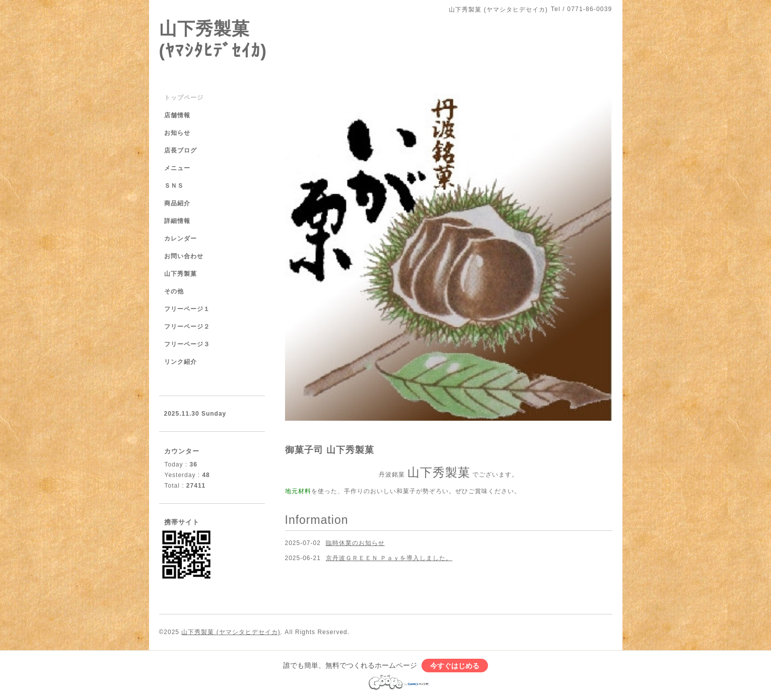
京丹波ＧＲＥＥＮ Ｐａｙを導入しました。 (389, 558)
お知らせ (177, 133)
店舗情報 (177, 115)
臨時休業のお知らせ (355, 543)
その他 (174, 291)
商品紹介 (177, 203)
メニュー (177, 168)
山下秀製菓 (181, 274)
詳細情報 (177, 221)
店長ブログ (181, 150)
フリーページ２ (187, 327)
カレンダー (181, 239)
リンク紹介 (181, 362)
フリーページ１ (187, 309)
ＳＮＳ (174, 186)
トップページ (184, 98)
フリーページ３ (187, 344)
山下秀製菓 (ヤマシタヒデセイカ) (231, 632)
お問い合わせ (184, 256)
